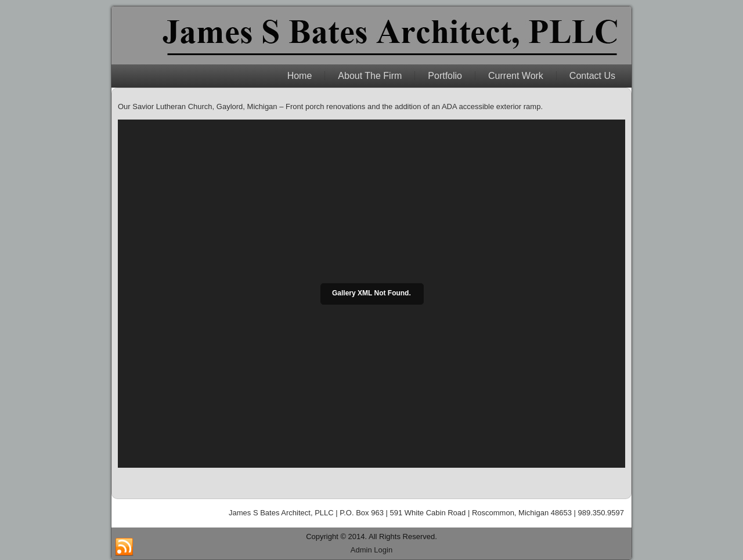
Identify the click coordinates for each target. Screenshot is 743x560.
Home (300, 76)
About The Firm (370, 76)
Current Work (516, 76)
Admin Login (371, 550)
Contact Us (592, 76)
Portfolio (445, 76)
